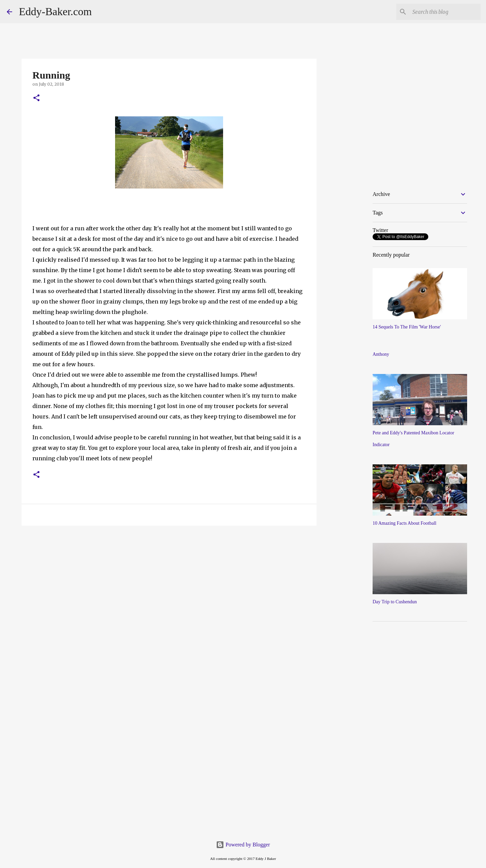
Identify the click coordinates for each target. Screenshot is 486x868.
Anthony (381, 354)
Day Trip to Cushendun (395, 602)
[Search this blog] (445, 12)
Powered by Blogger (243, 845)
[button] (36, 98)
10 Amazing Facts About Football (404, 523)
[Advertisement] (372, 232)
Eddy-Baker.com (55, 11)
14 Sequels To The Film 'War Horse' (407, 327)
